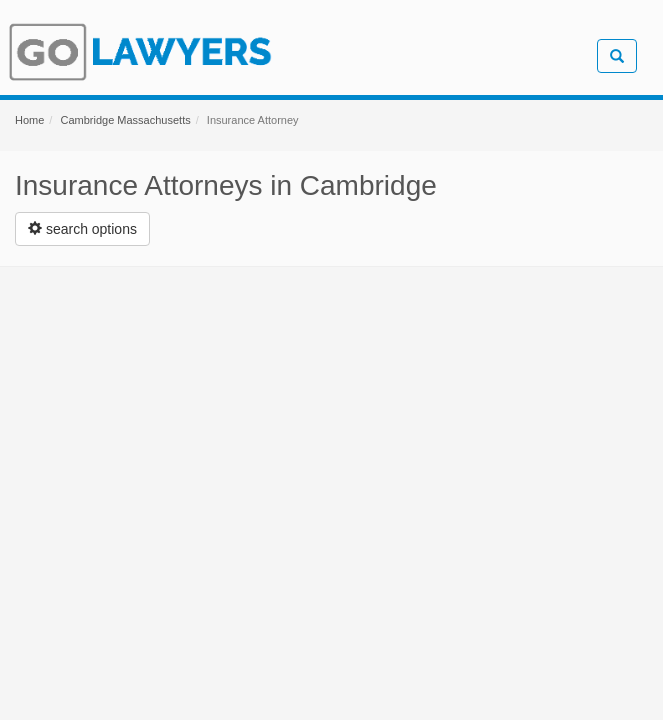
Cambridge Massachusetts (125, 120)
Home (29, 120)
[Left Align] (82, 229)
